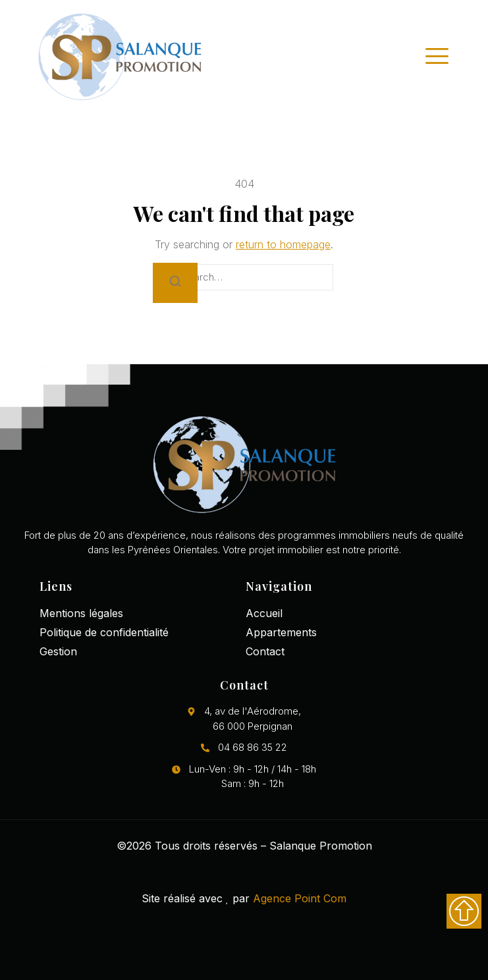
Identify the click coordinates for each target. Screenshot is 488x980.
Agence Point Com (300, 898)
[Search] (175, 283)
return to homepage (283, 244)
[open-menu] (437, 56)
